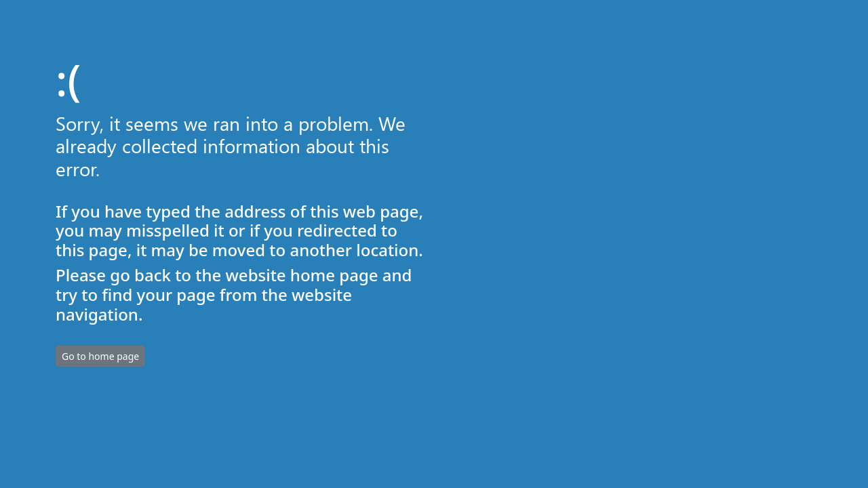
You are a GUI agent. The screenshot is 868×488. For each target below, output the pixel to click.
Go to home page (100, 356)
